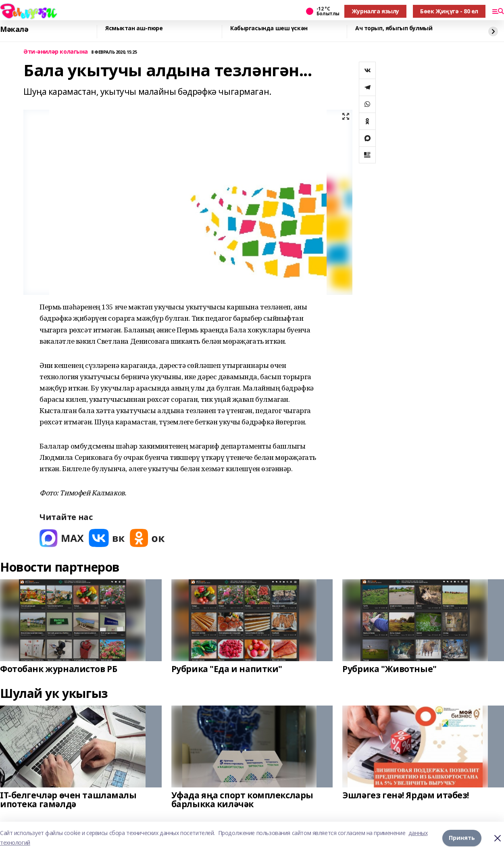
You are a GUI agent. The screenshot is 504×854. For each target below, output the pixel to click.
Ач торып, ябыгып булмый (394, 28)
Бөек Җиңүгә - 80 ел (449, 11)
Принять (462, 838)
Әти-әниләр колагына (56, 52)
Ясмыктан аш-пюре (134, 28)
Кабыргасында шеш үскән (269, 28)
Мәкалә (14, 29)
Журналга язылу (375, 11)
